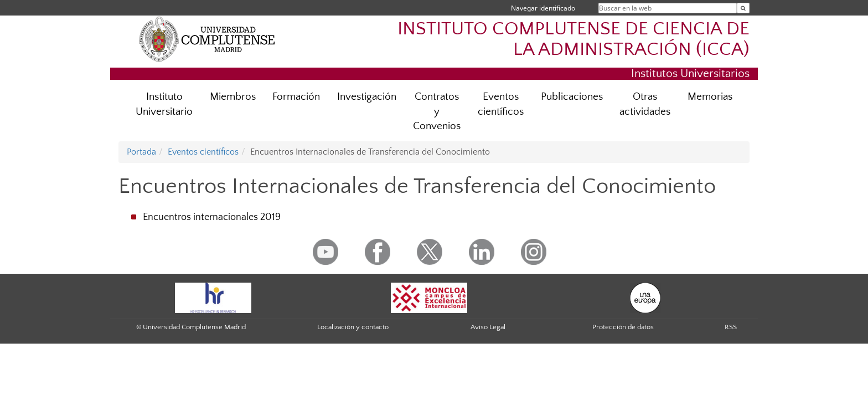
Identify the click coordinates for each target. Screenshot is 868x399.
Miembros (233, 97)
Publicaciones (572, 97)
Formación (296, 97)
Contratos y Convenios (437, 112)
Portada (141, 152)
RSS (731, 327)
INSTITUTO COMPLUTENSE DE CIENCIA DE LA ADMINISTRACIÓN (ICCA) (573, 39)
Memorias (710, 97)
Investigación (367, 97)
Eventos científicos (501, 104)
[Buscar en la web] (743, 8)
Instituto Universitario (164, 104)
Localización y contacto (353, 327)
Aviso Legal (488, 327)
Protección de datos (623, 327)
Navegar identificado (543, 8)
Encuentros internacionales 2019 (212, 217)
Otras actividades (645, 104)
